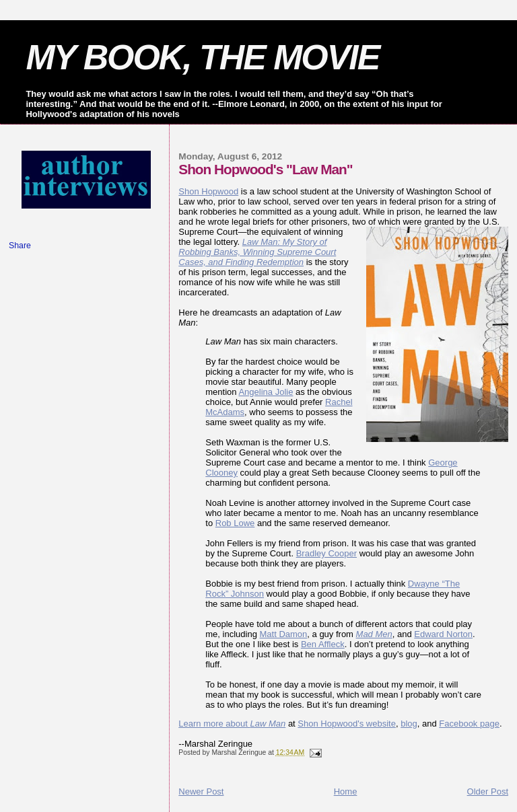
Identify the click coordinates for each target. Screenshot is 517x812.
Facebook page (469, 724)
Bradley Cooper (326, 553)
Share (20, 246)
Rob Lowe (235, 523)
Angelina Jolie (266, 392)
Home (346, 791)
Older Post (488, 791)
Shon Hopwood (208, 191)
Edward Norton (443, 634)
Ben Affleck (323, 644)
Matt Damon (284, 634)
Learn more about (232, 724)
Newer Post (201, 791)
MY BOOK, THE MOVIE (202, 57)
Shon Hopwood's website (347, 724)
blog (409, 724)
